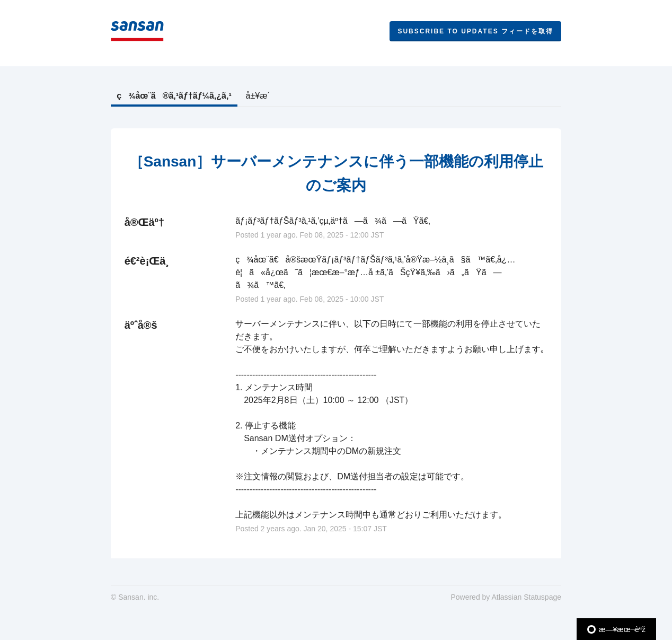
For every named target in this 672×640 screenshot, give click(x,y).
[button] (475, 31)
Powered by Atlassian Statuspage (506, 597)
